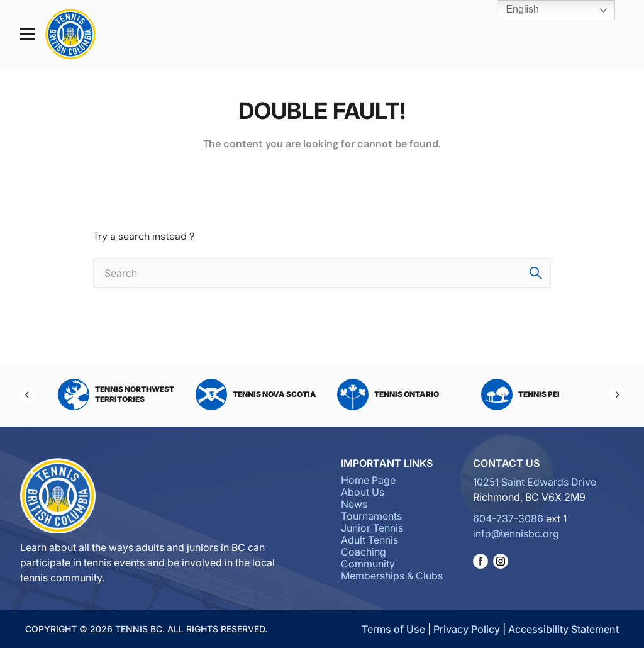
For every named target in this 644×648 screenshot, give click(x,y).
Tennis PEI (520, 394)
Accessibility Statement (563, 629)
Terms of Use (393, 629)
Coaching (364, 552)
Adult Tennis (369, 540)
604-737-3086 (508, 518)
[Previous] (28, 394)
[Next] (616, 394)
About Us (363, 492)
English (514, 10)
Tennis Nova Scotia (256, 394)
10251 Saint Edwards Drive (535, 482)
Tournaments (371, 516)
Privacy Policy (467, 629)
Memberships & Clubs (392, 576)
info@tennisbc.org (516, 533)
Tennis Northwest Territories (116, 394)
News (354, 504)
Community (368, 564)
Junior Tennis (372, 528)
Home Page (368, 480)
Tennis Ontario (388, 394)
